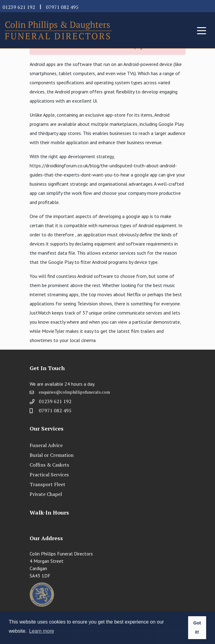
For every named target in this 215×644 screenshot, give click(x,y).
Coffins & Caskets (49, 465)
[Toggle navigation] (202, 30)
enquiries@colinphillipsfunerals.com (74, 394)
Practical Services (49, 475)
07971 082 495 (62, 7)
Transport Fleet (47, 484)
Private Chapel (46, 494)
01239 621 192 (19, 7)
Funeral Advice (46, 445)
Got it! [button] (197, 628)
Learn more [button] (42, 631)
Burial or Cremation (52, 455)
